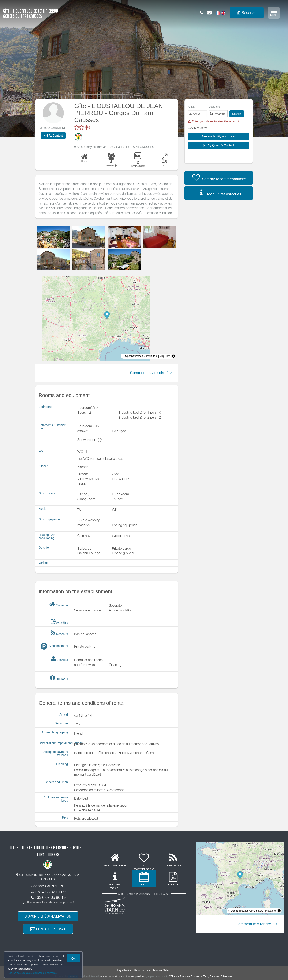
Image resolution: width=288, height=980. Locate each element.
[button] (53, 136)
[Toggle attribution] (173, 356)
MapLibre (165, 356)
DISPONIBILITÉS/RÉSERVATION (48, 916)
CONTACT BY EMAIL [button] (48, 929)
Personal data (142, 971)
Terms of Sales (161, 971)
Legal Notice (125, 971)
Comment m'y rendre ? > (151, 373)
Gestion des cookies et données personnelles (32, 973)
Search (237, 114)
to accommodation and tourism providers (123, 977)
